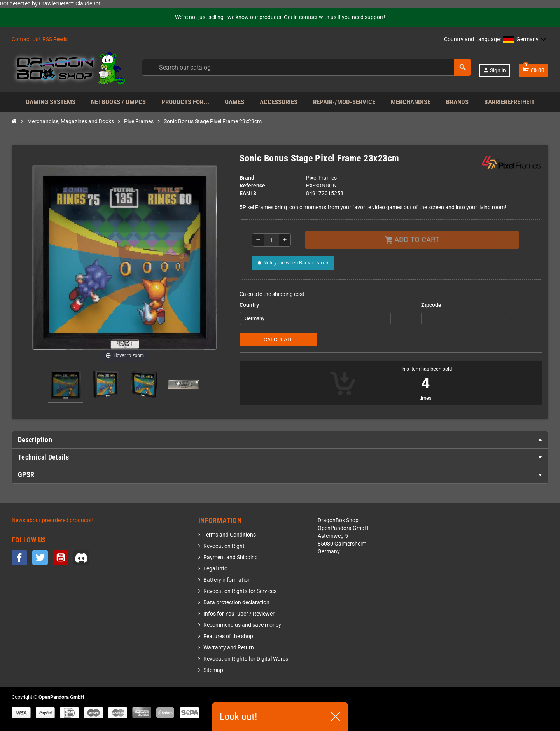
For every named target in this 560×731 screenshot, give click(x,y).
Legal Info (215, 569)
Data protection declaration (236, 602)
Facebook (19, 558)
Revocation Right (224, 546)
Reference (252, 186)
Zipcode (431, 305)
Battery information (227, 580)
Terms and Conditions (230, 535)
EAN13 (248, 193)
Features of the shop (228, 636)
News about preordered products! (52, 520)
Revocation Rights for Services (240, 591)
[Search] (306, 67)
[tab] (280, 440)
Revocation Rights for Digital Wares (246, 659)
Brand (247, 178)
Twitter (40, 558)
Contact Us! (26, 39)
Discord (81, 558)
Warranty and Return (229, 648)
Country (249, 305)
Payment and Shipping (231, 557)
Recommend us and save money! (243, 625)
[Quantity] (271, 240)
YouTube (61, 558)
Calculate (278, 339)
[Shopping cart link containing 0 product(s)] (534, 70)
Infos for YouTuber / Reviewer (239, 614)
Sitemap (213, 670)
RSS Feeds (55, 39)
